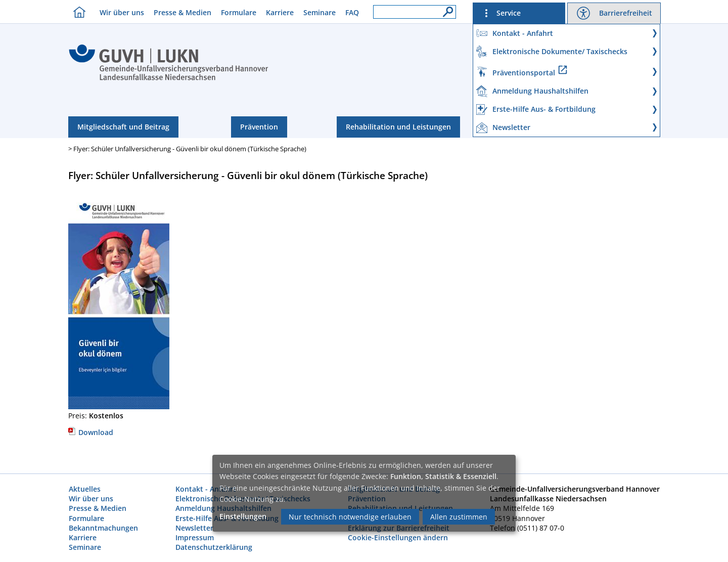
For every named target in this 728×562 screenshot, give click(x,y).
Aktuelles (85, 489)
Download (91, 432)
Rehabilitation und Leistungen (398, 127)
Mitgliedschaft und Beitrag (123, 127)
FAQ (352, 12)
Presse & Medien (183, 12)
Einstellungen (243, 516)
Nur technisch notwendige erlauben (350, 517)
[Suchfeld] (415, 12)
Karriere (280, 12)
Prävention (259, 127)
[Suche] (445, 9)
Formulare (239, 12)
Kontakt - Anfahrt (206, 489)
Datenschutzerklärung (214, 547)
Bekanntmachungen (103, 528)
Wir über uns (122, 12)
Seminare (320, 12)
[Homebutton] (77, 12)
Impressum (195, 537)
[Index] (169, 79)
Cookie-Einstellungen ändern (398, 537)
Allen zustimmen (459, 517)
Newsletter (194, 528)
